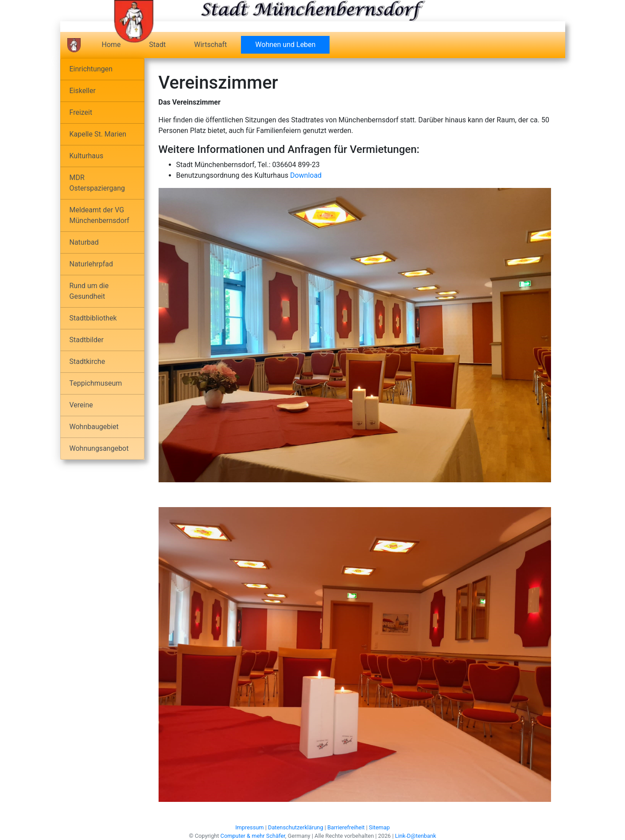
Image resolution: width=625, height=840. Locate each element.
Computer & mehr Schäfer (253, 836)
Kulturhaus (87, 156)
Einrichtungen (91, 69)
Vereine (81, 405)
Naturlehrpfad (91, 264)
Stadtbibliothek (93, 318)
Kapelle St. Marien (98, 134)
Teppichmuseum (96, 383)
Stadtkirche (87, 361)
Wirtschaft (210, 45)
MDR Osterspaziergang (97, 183)
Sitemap (379, 827)
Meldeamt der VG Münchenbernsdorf (99, 215)
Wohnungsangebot (99, 448)
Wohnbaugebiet (94, 427)
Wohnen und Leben (292, 44)
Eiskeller (83, 91)
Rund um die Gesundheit (89, 291)
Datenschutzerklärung (296, 827)
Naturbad (84, 242)
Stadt (158, 45)
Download (306, 175)
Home (111, 45)
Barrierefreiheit (346, 827)
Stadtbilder (87, 340)
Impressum (249, 827)
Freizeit (81, 112)
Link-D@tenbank (416, 836)
